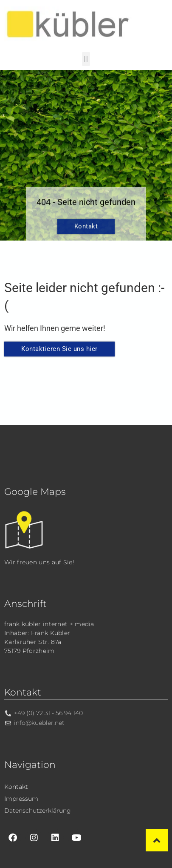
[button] (86, 59)
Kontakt (86, 232)
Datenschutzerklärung (38, 811)
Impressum (21, 799)
